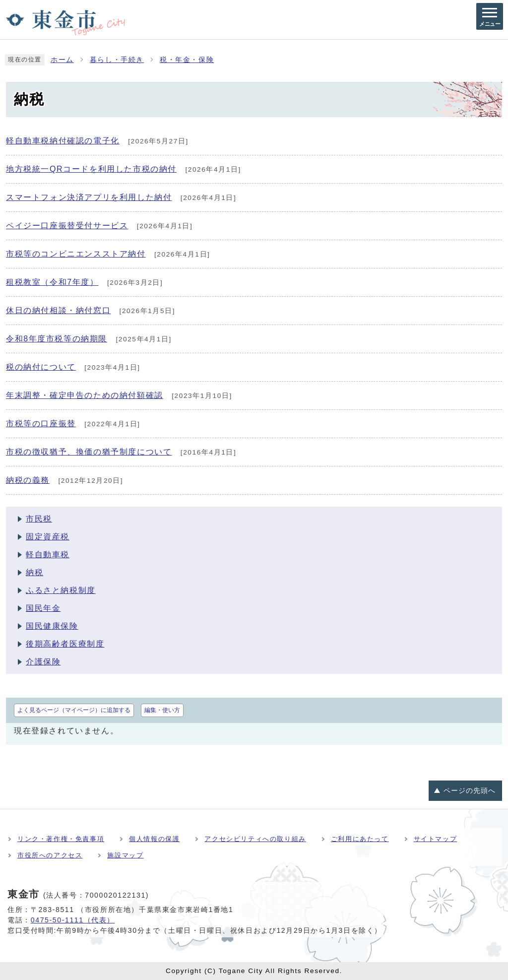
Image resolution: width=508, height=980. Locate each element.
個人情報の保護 (154, 839)
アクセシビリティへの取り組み (255, 839)
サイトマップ (436, 839)
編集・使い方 (162, 710)
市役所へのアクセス (50, 855)
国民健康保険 (52, 626)
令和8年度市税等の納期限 (57, 339)
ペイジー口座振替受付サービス (67, 226)
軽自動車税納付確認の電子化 (63, 141)
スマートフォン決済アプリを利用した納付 (89, 197)
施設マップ (125, 855)
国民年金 (43, 608)
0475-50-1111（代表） (73, 920)
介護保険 (43, 662)
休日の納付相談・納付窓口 (58, 310)
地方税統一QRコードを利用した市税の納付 (91, 169)
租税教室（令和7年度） (52, 282)
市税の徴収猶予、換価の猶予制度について (89, 452)
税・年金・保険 (187, 60)
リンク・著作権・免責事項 (61, 839)
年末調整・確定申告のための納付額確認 (85, 395)
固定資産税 (48, 537)
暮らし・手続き (117, 60)
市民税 (39, 519)
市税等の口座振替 (41, 424)
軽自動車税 (48, 555)
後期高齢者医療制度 (65, 644)
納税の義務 (28, 480)
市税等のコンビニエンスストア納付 (76, 254)
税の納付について (41, 367)
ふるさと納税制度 (61, 590)
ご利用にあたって (360, 839)
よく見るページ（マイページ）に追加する (74, 710)
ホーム (62, 60)
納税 (34, 572)
